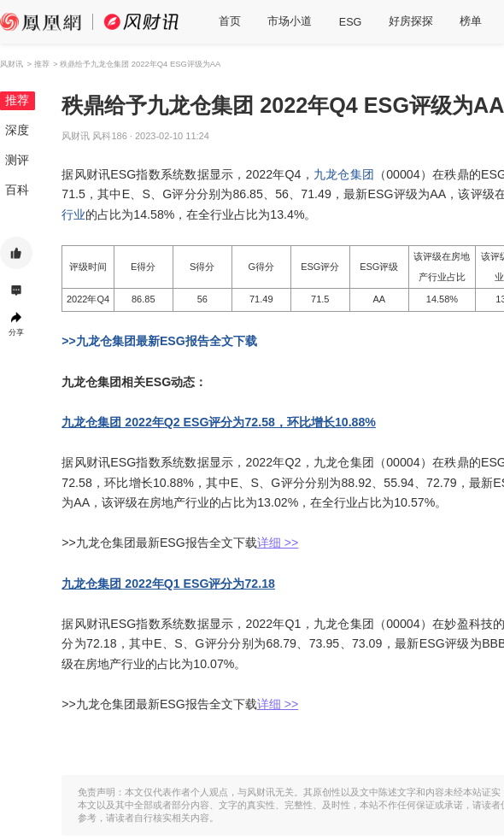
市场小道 (290, 21)
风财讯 (12, 64)
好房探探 (411, 21)
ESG (351, 22)
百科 (17, 190)
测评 (17, 160)
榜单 (471, 21)
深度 (17, 130)
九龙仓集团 (344, 174)
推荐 (17, 100)
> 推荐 (38, 64)
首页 (230, 21)
